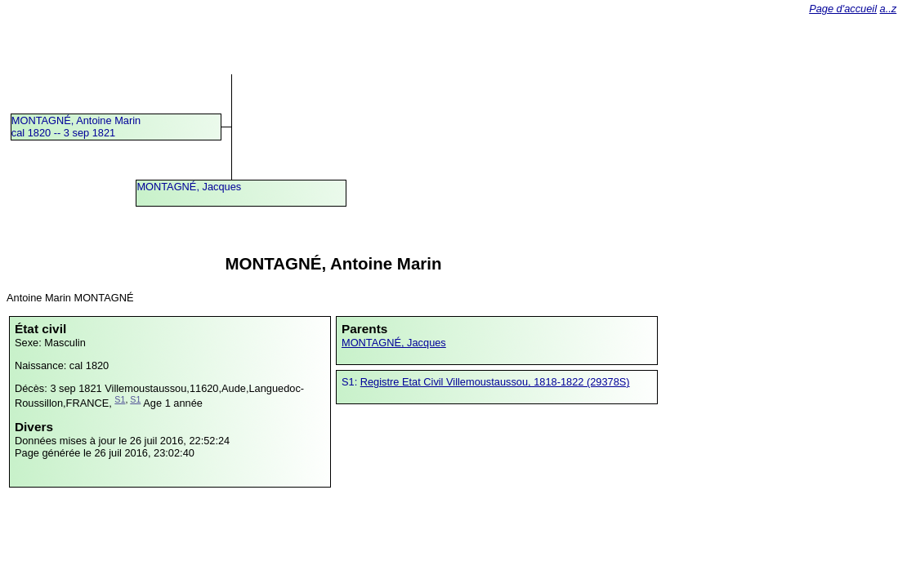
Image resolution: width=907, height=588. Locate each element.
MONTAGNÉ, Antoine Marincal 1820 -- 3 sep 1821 (76, 127)
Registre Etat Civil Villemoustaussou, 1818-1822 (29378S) (495, 382)
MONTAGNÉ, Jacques (189, 187)
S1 (120, 399)
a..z (889, 9)
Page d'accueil (843, 9)
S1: (351, 382)
